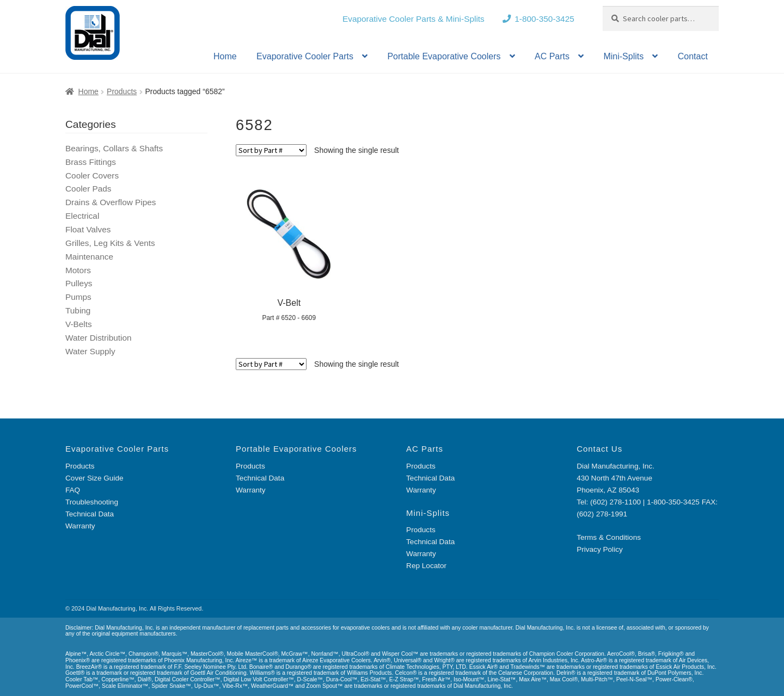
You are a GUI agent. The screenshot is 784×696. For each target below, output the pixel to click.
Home (225, 56)
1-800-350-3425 (544, 19)
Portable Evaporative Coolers (444, 56)
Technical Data (90, 514)
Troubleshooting (92, 502)
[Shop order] (271, 150)
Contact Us (599, 449)
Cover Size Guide (94, 478)
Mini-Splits (623, 56)
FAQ (73, 490)
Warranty (80, 526)
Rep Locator (426, 566)
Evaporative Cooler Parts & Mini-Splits (414, 19)
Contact (693, 56)
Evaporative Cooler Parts (305, 56)
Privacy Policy (600, 549)
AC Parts (552, 56)
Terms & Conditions (609, 537)
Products (122, 91)
